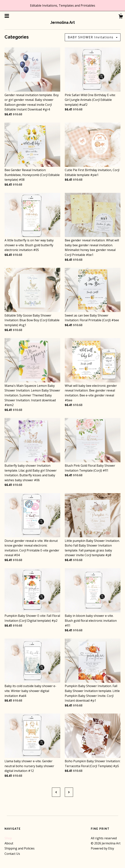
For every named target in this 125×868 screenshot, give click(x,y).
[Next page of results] (69, 792)
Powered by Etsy (102, 848)
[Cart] (121, 17)
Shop (8, 838)
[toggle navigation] (7, 16)
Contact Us (12, 854)
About (9, 843)
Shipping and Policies (20, 848)
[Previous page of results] (56, 792)
